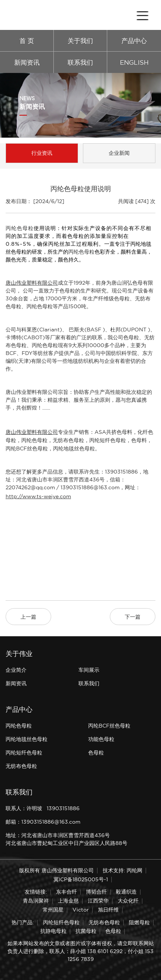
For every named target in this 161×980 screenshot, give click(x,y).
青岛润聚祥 (36, 901)
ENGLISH (134, 62)
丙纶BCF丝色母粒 (27, 448)
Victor (81, 910)
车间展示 (89, 670)
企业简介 (16, 670)
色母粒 (96, 753)
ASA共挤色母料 (113, 432)
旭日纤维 (108, 910)
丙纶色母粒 (20, 228)
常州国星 (53, 910)
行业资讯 (42, 153)
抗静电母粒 (53, 931)
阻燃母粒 (139, 922)
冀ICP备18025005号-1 (81, 879)
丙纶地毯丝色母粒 (74, 448)
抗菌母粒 (86, 931)
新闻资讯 (27, 62)
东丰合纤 (66, 892)
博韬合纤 (96, 892)
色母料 (139, 440)
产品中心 (134, 41)
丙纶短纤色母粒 (108, 440)
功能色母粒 (101, 739)
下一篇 (133, 617)
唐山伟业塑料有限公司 (32, 283)
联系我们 (80, 62)
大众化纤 (128, 901)
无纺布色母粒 (68, 440)
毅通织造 (126, 892)
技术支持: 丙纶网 (123, 870)
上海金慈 (68, 901)
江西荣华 (98, 901)
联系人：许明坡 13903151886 (43, 808)
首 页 (27, 41)
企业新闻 (119, 153)
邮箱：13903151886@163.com (43, 822)
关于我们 (80, 41)
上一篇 (28, 617)
